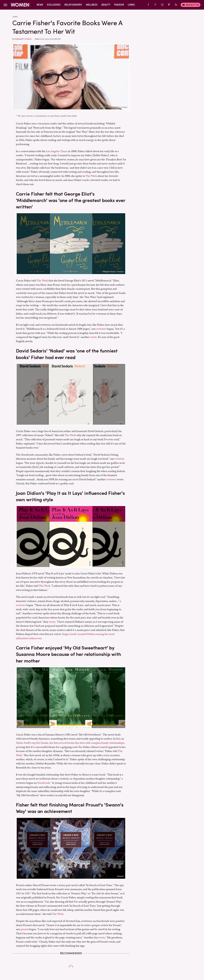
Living (131, 5)
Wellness (92, 5)
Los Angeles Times (57, 151)
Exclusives (54, 5)
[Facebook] (148, 5)
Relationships (73, 5)
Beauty (106, 5)
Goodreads (44, 783)
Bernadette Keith (23, 39)
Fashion (119, 5)
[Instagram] (162, 5)
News (40, 5)
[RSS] (176, 5)
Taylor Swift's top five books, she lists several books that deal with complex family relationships (70, 743)
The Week (91, 176)
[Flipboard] (169, 5)
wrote (94, 337)
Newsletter (191, 5)
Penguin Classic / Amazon (113, 272)
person (25, 929)
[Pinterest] (155, 5)
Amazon (120, 422)
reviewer (101, 329)
